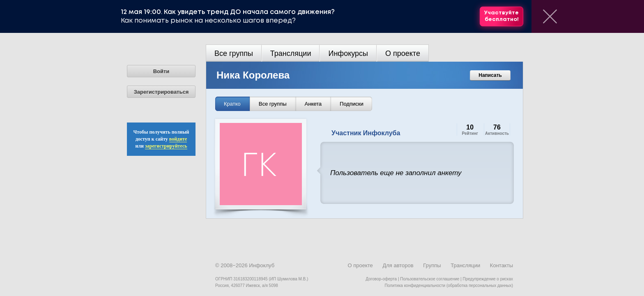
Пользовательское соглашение (430, 279)
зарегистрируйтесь (166, 146)
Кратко (232, 104)
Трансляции (291, 53)
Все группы (234, 53)
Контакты (501, 265)
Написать (490, 75)
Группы (432, 265)
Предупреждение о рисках (488, 279)
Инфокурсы (348, 53)
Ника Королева (253, 75)
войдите (178, 139)
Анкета (313, 104)
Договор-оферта (381, 279)
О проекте (403, 53)
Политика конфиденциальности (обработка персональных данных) (449, 286)
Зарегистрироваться (161, 92)
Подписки (352, 104)
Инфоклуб (262, 265)
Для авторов (398, 265)
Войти (161, 71)
